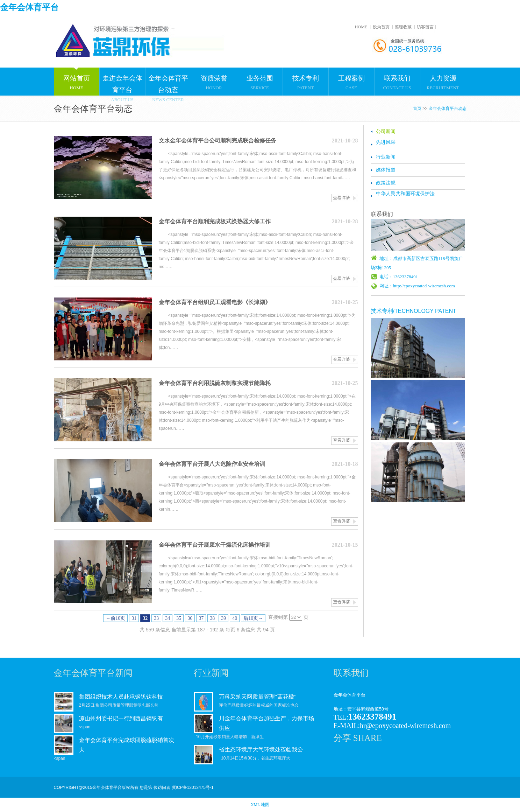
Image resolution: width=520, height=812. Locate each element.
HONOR (214, 79)
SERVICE (260, 79)
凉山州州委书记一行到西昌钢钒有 (121, 718)
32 (145, 618)
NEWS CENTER (168, 82)
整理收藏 (403, 27)
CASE (351, 79)
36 (190, 618)
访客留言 (425, 27)
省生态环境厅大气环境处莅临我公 (261, 750)
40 (235, 618)
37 (201, 618)
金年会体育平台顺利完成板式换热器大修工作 (215, 221)
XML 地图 (260, 805)
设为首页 (381, 27)
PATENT (306, 79)
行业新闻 (386, 157)
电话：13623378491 (399, 277)
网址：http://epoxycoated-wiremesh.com (417, 286)
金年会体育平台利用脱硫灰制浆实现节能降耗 (215, 383)
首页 (417, 108)
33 (156, 618)
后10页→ (253, 618)
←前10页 (115, 618)
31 (134, 618)
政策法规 (386, 183)
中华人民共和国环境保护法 (405, 194)
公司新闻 (386, 131)
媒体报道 (386, 170)
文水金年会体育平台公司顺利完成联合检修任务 (218, 141)
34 (168, 618)
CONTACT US (397, 79)
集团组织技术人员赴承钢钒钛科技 (121, 697)
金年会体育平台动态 (448, 108)
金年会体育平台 (29, 7)
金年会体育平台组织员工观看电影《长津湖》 (215, 302)
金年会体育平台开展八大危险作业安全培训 (212, 464)
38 (212, 618)
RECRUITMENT (443, 79)
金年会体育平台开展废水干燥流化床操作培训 (215, 545)
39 (223, 618)
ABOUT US (122, 82)
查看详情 (345, 198)
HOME (361, 27)
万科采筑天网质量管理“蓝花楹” (258, 697)
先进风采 (386, 142)
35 (179, 618)
